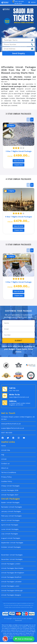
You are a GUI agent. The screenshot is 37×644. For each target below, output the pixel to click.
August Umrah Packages (11, 538)
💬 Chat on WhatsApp (24, 639)
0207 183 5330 (18, 1)
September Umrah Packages (12, 543)
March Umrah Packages (10, 520)
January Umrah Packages (11, 511)
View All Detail (19, 161)
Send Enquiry (19, 53)
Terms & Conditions (9, 472)
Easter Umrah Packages (10, 502)
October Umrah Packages (11, 547)
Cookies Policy (7, 481)
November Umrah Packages (12, 555)
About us (5, 468)
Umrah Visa (6, 450)
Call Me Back (18, 3)
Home (3, 446)
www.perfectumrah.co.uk (11, 424)
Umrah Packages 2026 (10, 490)
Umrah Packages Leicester (11, 582)
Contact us (5, 464)
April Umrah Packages (10, 525)
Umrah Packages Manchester (12, 568)
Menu (32, 2)
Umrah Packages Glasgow (11, 595)
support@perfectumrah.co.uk (19, 397)
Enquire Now (19, 165)
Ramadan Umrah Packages (11, 507)
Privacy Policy (6, 477)
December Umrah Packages (12, 559)
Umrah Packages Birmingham (13, 573)
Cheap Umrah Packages (10, 486)
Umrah (4, 459)
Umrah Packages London (11, 564)
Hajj (3, 455)
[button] (32, 120)
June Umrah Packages (10, 529)
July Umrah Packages (10, 534)
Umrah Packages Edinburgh (12, 591)
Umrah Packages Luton (10, 586)
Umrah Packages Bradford (11, 577)
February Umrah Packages (11, 516)
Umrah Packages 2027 (10, 495)
